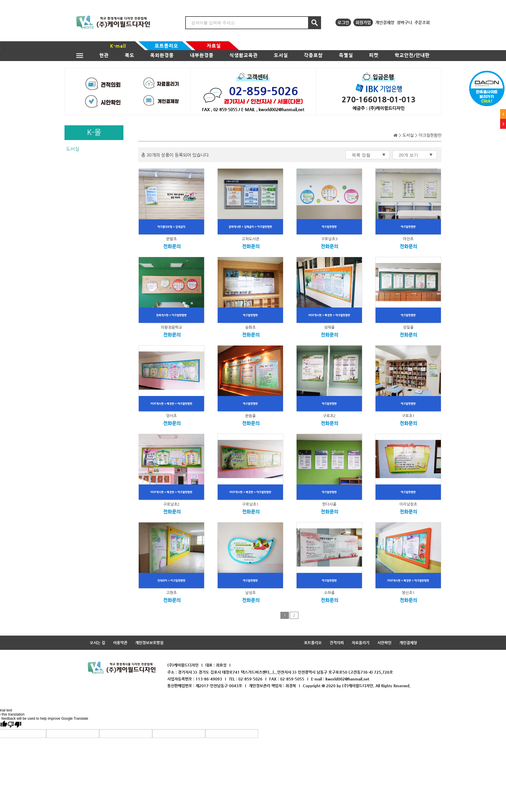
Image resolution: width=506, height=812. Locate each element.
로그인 (343, 22)
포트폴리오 (166, 46)
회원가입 (363, 22)
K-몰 (94, 133)
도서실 (281, 55)
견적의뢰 (337, 643)
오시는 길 (97, 643)
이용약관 (120, 643)
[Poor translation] (14, 724)
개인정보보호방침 (149, 643)
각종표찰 (313, 55)
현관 (104, 55)
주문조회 (422, 22)
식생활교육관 (244, 55)
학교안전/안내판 (412, 55)
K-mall (118, 46)
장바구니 (404, 22)
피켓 (374, 55)
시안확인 (384, 643)
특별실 (346, 55)
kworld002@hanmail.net (347, 679)
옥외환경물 (162, 55)
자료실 (214, 46)
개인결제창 (385, 22)
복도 (130, 55)
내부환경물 (202, 55)
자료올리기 (361, 643)
